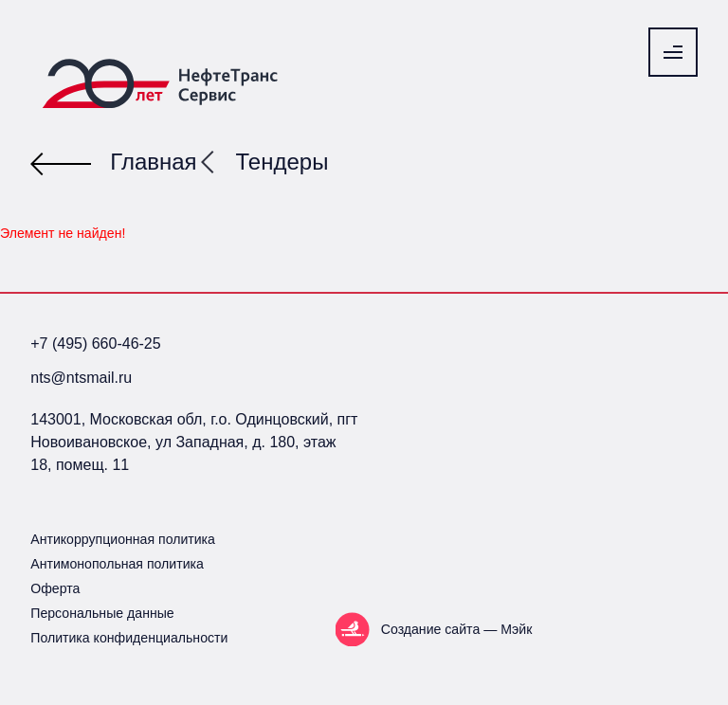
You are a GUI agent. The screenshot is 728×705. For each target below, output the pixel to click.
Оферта (55, 588)
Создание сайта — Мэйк (457, 629)
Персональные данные (102, 613)
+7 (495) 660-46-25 (95, 343)
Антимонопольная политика (117, 564)
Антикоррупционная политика (123, 539)
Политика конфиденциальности (129, 638)
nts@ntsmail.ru (81, 378)
